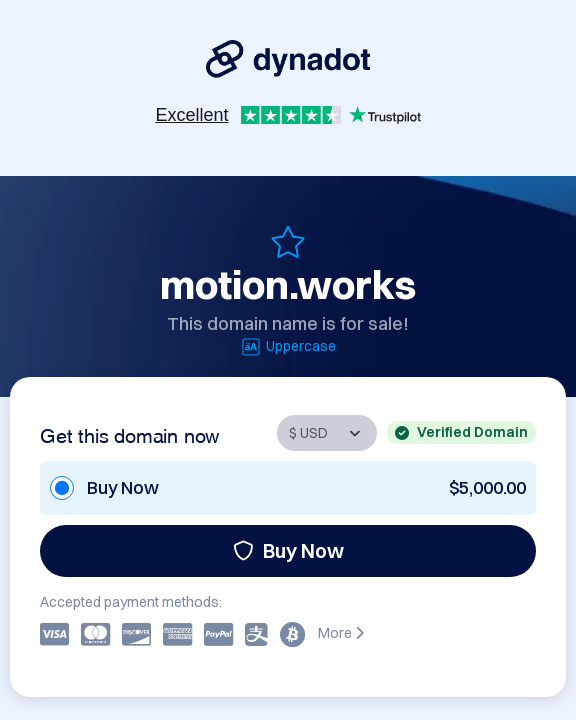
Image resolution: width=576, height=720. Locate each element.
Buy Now (288, 550)
